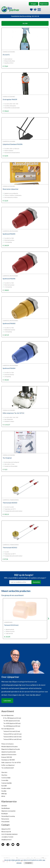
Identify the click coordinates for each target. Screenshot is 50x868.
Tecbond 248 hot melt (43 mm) (12, 739)
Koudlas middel (6, 788)
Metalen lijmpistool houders (10, 747)
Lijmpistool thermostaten (9, 754)
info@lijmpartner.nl (6, 840)
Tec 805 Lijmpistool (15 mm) (12, 721)
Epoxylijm (4, 786)
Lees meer (7, 701)
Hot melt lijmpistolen (8, 715)
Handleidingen (6, 808)
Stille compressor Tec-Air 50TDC (11, 762)
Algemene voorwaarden (8, 811)
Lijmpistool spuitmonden (9, 752)
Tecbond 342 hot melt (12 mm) (12, 734)
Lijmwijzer (4, 806)
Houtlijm (4, 791)
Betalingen (5, 814)
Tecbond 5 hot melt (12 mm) (12, 731)
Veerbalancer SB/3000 (8, 760)
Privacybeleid (5, 822)
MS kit (3, 796)
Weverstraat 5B (6, 832)
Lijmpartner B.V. (6, 829)
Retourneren (5, 819)
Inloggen (34, 4)
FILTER (25, 23)
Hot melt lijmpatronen (8, 729)
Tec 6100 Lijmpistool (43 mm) (12, 723)
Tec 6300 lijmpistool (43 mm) (12, 726)
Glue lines (4, 775)
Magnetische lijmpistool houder (11, 749)
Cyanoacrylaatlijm (7, 783)
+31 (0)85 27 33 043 (7, 837)
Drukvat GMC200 (7, 757)
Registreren (44, 4)
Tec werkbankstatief (8, 768)
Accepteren (28, 863)
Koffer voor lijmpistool (8, 765)
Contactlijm (5, 780)
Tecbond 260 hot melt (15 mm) (12, 737)
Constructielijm (6, 778)
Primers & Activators (8, 744)
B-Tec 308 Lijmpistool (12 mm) (12, 718)
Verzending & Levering (8, 816)
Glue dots (4, 772)
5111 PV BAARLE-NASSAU (9, 834)
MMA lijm (4, 794)
